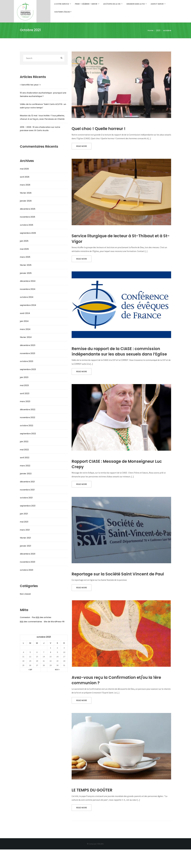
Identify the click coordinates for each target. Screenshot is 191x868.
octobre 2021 (26, 498)
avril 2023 (25, 393)
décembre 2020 (28, 554)
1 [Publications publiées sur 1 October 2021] (51, 648)
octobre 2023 (27, 361)
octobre (167, 30)
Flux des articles (42, 618)
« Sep (30, 670)
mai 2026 (24, 169)
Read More (82, 147)
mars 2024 (25, 329)
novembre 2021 (27, 490)
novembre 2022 (28, 417)
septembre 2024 (28, 305)
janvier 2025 (26, 273)
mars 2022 (25, 466)
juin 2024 (24, 321)
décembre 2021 (27, 482)
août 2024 (25, 313)
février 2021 (25, 538)
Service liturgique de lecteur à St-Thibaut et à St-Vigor (119, 240)
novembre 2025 (28, 217)
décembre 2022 (28, 410)
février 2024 (26, 337)
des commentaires (31, 622)
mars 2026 (25, 185)
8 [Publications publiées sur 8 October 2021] (51, 652)
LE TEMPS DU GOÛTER (94, 808)
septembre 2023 (28, 369)
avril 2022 (25, 458)
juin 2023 (24, 377)
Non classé (25, 594)
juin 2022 (24, 442)
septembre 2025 (28, 233)
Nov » (57, 670)
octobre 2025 (27, 225)
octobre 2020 (27, 570)
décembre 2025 (28, 209)
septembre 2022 (28, 434)
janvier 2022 (26, 474)
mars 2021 (25, 530)
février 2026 (26, 193)
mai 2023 (24, 385)
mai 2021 (24, 522)
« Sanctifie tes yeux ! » (30, 85)
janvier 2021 (25, 546)
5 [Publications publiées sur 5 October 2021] (30, 652)
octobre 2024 (27, 297)
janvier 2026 (26, 201)
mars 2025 (25, 257)
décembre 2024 (28, 281)
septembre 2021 (28, 506)
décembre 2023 (28, 345)
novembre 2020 (28, 562)
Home (150, 30)
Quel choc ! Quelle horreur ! (101, 129)
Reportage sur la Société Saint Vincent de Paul (117, 587)
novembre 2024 (28, 289)
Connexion (25, 617)
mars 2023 (25, 401)
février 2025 (26, 265)
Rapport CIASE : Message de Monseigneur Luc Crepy (121, 473)
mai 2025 (24, 249)
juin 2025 (24, 241)
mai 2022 (24, 450)
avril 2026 (25, 177)
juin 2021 (24, 514)
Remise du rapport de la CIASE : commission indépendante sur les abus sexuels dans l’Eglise (120, 357)
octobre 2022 (27, 426)
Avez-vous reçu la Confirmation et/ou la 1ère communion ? (120, 697)
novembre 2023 (28, 353)
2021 (158, 30)
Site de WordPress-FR (54, 622)
